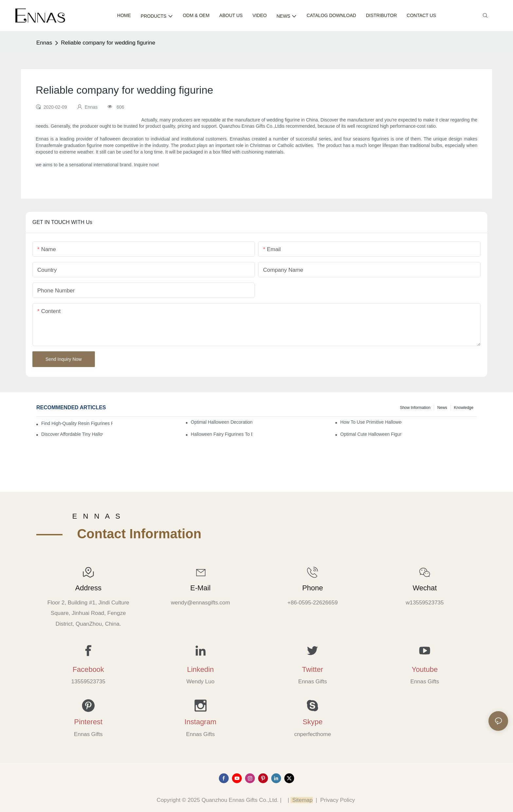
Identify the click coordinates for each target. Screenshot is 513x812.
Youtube (425, 669)
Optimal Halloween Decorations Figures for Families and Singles (221, 422)
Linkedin (201, 669)
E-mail (201, 588)
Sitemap (301, 800)
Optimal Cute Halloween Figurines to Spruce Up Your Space (371, 434)
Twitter (313, 669)
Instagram (201, 722)
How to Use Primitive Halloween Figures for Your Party (371, 422)
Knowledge (464, 408)
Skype (313, 722)
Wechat (425, 588)
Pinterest (88, 722)
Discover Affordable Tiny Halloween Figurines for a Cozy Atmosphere (72, 434)
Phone (313, 588)
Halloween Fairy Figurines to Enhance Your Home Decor (221, 434)
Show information (415, 408)
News (442, 408)
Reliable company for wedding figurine (108, 43)
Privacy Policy (338, 800)
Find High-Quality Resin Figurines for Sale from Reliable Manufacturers (77, 423)
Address (88, 588)
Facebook (88, 669)
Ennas (44, 43)
